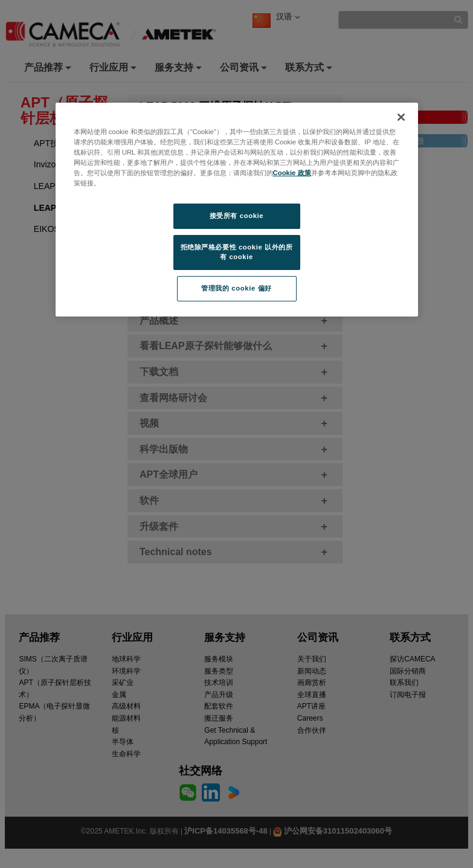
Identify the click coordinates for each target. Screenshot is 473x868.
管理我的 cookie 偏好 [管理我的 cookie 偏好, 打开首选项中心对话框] (236, 288)
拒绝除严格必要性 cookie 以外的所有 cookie (237, 252)
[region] (237, 210)
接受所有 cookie (236, 216)
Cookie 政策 (292, 173)
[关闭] (401, 117)
